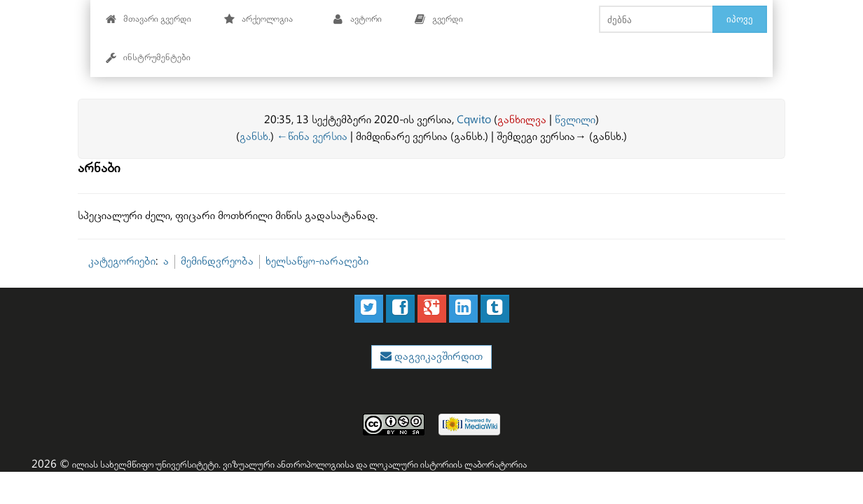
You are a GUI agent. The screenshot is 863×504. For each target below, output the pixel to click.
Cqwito (474, 120)
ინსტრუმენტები (148, 58)
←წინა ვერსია (312, 137)
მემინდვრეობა (217, 261)
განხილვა (522, 120)
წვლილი (575, 120)
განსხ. (255, 137)
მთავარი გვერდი (148, 19)
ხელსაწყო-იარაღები (317, 261)
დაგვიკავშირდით (437, 357)
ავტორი (357, 19)
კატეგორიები (122, 261)
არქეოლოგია (258, 19)
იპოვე (740, 19)
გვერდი (439, 19)
